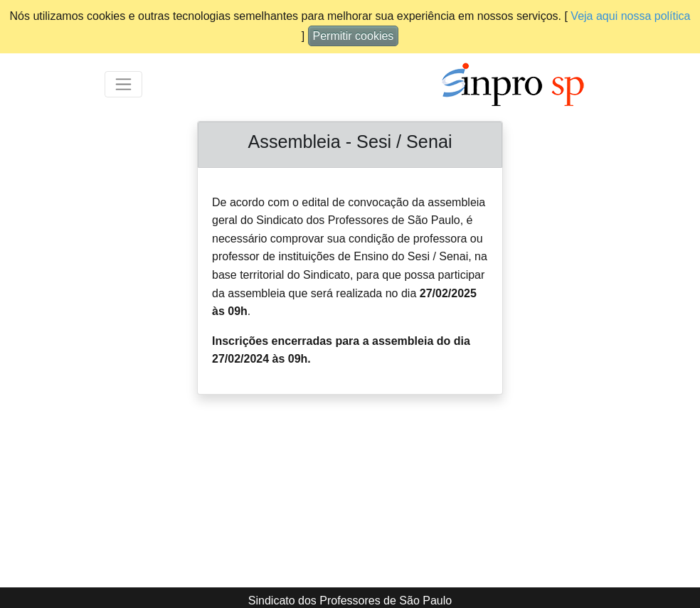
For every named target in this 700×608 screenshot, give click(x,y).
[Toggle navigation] (123, 84)
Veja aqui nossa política (630, 16)
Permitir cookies (354, 36)
